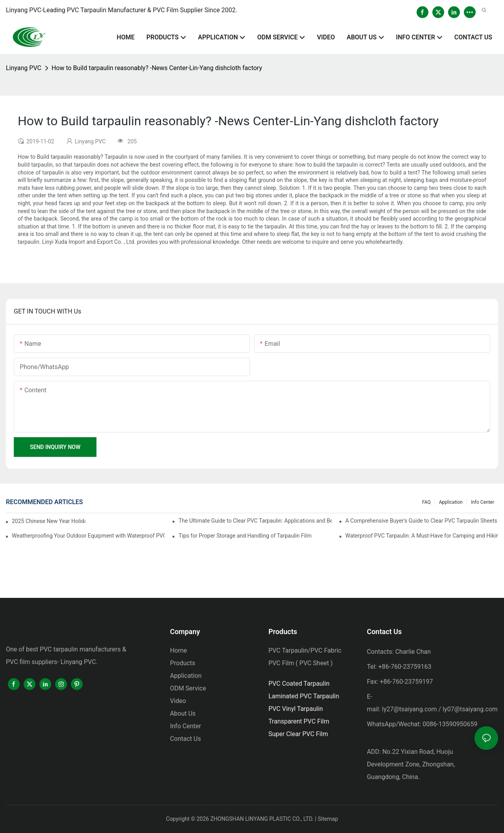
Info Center (483, 502)
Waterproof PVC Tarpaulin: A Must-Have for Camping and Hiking (422, 536)
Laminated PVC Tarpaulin (304, 696)
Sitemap (328, 819)
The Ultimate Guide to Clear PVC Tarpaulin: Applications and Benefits (255, 521)
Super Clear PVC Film (298, 734)
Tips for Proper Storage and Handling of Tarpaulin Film (245, 536)
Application (451, 502)
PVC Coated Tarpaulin (299, 684)
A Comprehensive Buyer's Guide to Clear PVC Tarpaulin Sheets (421, 521)
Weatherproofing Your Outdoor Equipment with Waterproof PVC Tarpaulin (88, 536)
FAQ (426, 502)
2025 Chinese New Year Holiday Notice (49, 521)
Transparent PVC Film (299, 721)
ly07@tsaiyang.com (470, 709)
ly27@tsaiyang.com (409, 709)
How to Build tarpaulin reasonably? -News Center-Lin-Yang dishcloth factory (157, 68)
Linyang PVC (24, 68)
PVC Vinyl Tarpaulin (296, 709)
